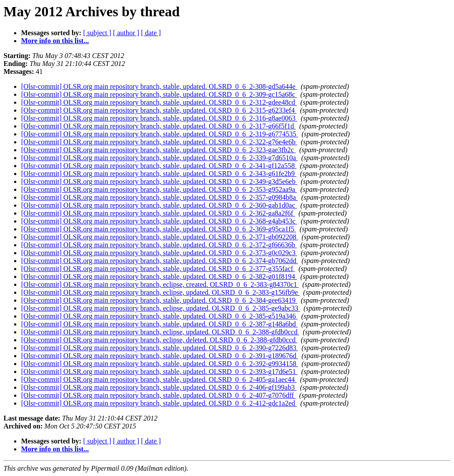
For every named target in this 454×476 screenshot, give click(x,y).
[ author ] (126, 33)
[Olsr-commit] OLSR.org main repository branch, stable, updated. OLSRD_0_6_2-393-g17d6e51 (159, 372)
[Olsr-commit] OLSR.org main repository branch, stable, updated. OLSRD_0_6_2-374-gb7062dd (160, 261)
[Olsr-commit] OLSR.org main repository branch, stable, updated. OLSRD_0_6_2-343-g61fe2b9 (159, 174)
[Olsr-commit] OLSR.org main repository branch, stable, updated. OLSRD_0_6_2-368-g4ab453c (159, 221)
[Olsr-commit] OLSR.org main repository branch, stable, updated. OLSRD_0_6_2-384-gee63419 (159, 300)
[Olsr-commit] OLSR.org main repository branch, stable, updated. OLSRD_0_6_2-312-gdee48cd (159, 102)
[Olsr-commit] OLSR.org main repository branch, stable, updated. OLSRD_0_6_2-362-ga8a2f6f (158, 213)
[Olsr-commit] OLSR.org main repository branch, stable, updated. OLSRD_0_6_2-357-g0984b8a (159, 197)
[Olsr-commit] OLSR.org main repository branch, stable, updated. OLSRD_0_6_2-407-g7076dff (158, 395)
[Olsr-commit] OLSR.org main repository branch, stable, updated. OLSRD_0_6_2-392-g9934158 (160, 364)
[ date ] (151, 33)
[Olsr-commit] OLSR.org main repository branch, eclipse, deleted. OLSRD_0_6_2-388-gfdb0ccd (159, 340)
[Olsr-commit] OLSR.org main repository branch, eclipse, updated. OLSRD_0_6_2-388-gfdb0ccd (160, 332)
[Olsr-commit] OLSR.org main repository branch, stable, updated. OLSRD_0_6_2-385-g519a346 (159, 316)
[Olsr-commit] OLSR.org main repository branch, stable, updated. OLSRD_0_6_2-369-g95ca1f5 (159, 229)
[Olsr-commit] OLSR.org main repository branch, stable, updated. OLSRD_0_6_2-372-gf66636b (159, 245)
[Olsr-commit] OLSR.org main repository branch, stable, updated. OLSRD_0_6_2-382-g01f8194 (159, 276)
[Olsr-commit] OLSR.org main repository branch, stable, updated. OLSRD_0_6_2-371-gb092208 (160, 237)
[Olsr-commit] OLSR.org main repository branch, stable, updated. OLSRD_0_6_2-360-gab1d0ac (159, 205)
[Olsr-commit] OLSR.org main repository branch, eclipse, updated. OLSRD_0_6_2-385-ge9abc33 (161, 308)
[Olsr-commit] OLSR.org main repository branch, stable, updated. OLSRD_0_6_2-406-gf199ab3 (159, 387)
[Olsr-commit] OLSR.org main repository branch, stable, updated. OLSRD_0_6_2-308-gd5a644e (159, 86)
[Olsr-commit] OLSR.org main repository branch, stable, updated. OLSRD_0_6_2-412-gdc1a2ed (159, 403)
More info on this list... (55, 41)
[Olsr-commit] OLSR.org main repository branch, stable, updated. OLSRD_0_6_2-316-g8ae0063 (159, 118)
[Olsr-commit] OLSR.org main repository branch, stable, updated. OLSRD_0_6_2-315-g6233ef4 (159, 110)
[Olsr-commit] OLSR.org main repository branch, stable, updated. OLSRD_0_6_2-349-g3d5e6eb (159, 181)
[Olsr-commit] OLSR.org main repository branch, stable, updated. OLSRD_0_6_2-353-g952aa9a (159, 189)
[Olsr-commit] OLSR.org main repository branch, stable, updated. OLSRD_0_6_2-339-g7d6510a (159, 158)
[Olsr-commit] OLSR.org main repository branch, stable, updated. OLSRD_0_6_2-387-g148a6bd (159, 324)
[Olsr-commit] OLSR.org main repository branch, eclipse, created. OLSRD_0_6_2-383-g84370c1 (160, 284)
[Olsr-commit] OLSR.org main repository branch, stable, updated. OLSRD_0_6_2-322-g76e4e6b (159, 142)
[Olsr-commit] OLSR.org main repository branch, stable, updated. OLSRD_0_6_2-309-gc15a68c (159, 94)
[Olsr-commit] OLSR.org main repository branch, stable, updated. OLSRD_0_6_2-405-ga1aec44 (159, 379)
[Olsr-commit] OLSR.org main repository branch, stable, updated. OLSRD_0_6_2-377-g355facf (158, 269)
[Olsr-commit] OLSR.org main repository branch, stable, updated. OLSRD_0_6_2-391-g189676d (160, 356)
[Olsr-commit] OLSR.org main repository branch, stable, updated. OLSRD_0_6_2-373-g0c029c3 (159, 253)
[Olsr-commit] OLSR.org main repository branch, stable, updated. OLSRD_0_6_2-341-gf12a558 (159, 166)
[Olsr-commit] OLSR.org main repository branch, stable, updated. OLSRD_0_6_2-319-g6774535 (160, 134)
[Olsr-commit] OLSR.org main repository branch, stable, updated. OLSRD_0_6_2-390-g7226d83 (160, 348)
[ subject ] (97, 33)
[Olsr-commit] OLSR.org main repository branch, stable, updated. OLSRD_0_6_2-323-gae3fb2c (158, 150)
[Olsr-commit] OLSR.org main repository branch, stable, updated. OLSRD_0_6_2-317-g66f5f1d (158, 126)
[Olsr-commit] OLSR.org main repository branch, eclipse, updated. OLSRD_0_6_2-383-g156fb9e (160, 292)
